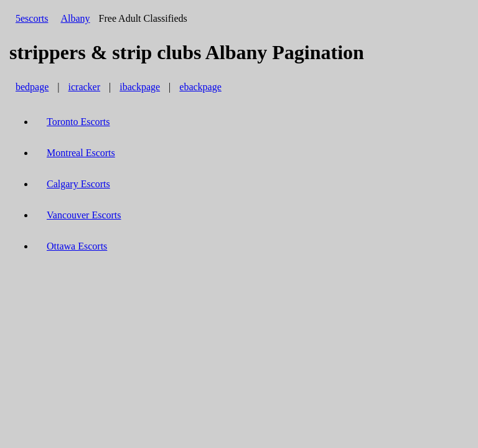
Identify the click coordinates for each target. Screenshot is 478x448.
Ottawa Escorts (77, 246)
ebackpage (200, 87)
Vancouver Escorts (84, 215)
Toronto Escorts (78, 122)
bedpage (32, 87)
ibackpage (140, 87)
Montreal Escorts (81, 153)
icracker (85, 87)
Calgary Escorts (78, 184)
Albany (75, 18)
